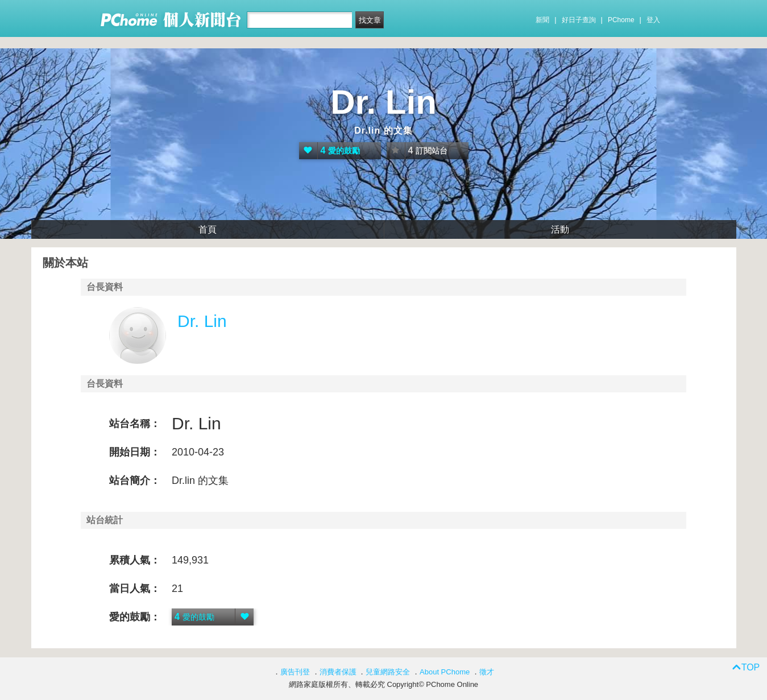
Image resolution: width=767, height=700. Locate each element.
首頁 (208, 229)
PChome (621, 20)
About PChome (445, 672)
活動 (560, 229)
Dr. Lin (383, 102)
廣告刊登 (295, 672)
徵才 (487, 672)
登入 (653, 20)
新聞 (542, 20)
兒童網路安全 (388, 672)
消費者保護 (338, 672)
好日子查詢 (579, 20)
